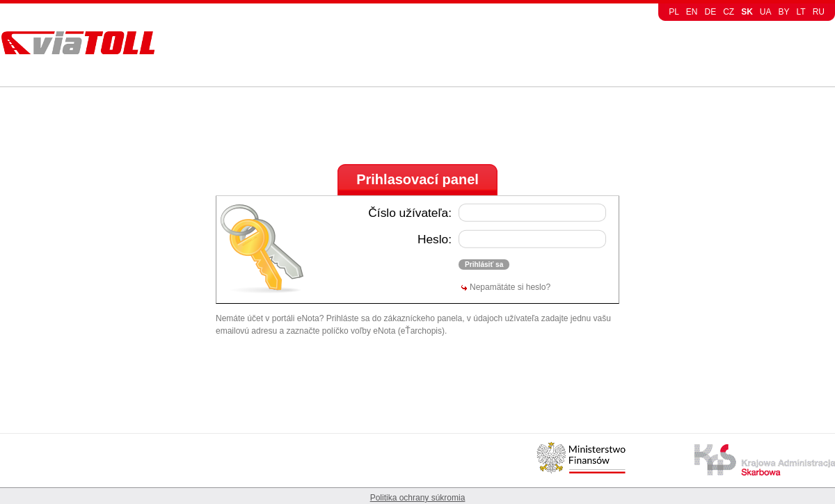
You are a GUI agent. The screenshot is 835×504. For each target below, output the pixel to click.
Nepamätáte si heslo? (510, 287)
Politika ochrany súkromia (418, 498)
